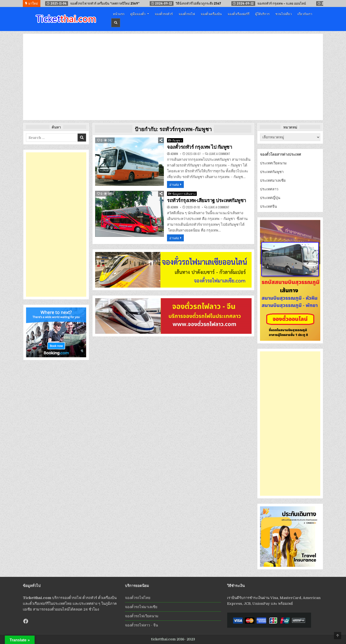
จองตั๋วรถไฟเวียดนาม (142, 616)
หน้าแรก (119, 14)
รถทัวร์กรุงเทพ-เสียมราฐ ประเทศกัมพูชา (207, 200)
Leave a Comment (220, 154)
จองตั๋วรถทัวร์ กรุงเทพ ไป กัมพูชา (199, 147)
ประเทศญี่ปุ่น (270, 198)
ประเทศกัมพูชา (272, 172)
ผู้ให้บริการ (262, 14)
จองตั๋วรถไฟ (187, 14)
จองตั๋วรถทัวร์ (164, 14)
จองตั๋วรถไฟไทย (138, 598)
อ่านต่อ (174, 184)
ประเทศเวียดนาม (273, 163)
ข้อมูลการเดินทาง (184, 194)
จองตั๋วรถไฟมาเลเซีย (141, 607)
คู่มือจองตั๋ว (138, 14)
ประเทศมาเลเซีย (273, 180)
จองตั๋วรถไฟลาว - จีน (141, 625)
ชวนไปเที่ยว (284, 14)
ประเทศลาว (269, 189)
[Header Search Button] (116, 23)
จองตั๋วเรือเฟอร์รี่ (238, 14)
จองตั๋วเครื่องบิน (211, 14)
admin (174, 154)
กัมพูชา (177, 140)
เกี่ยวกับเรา (305, 14)
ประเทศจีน (268, 206)
